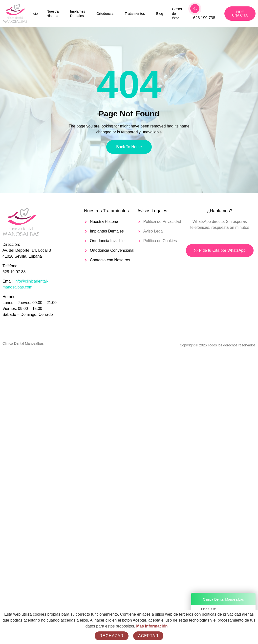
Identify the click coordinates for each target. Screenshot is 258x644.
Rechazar (112, 636)
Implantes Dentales (78, 14)
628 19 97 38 (14, 272)
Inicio (34, 14)
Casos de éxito (177, 13)
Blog (160, 14)
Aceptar (148, 636)
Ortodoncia (105, 14)
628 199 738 (204, 18)
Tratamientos (135, 14)
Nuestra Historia (53, 14)
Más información (152, 626)
